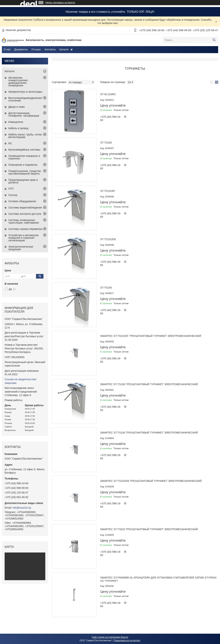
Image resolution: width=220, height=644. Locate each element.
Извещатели (16, 122)
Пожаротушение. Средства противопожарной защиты (25, 172)
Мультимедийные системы (24, 150)
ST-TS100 (106, 288)
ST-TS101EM (108, 239)
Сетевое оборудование (22, 201)
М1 (10, 143)
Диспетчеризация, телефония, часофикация (24, 114)
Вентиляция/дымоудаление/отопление (25, 99)
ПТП (11, 189)
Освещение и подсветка (23, 165)
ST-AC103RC (108, 94)
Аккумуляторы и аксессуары (25, 92)
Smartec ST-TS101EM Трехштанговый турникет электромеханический (151, 481)
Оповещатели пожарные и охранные (24, 157)
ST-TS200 (106, 143)
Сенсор (13, 195)
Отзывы (36, 49)
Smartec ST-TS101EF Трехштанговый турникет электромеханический (151, 336)
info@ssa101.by (22, 508)
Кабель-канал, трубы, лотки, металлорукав (25, 136)
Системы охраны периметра (25, 229)
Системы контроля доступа (25, 214)
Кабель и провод (18, 128)
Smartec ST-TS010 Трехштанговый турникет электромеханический (149, 529)
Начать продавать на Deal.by (60, 3)
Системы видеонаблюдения (25, 208)
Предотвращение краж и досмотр (23, 181)
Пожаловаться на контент (127, 640)
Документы (21, 49)
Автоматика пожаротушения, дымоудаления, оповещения (18, 82)
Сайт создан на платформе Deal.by (110, 637)
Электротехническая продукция (21, 248)
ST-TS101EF (108, 191)
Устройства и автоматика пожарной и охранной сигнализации (23, 238)
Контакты (50, 49)
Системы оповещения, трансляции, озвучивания (24, 221)
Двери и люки (16, 107)
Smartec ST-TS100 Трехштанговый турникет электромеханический (149, 384)
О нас (7, 49)
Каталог (64, 49)
